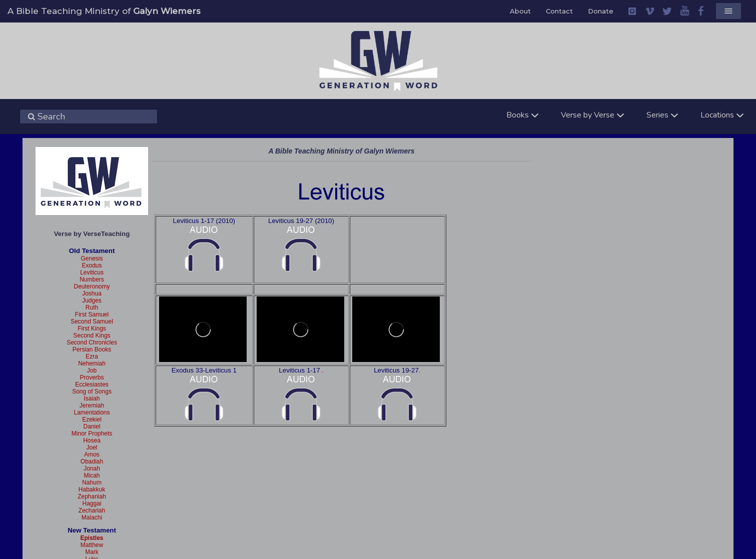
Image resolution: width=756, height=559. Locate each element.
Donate (601, 11)
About (520, 11)
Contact (559, 11)
